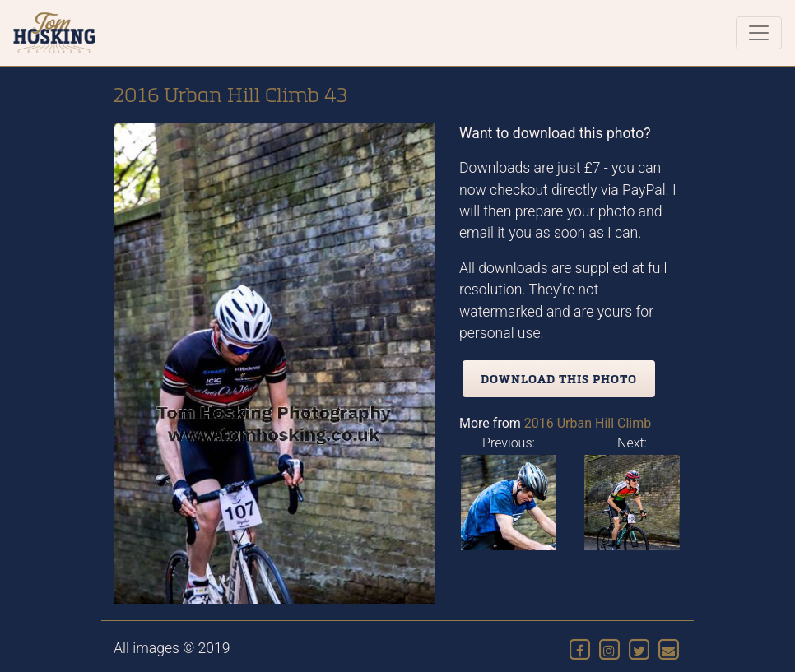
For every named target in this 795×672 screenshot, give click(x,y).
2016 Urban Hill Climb (588, 423)
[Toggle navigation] (759, 33)
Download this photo (559, 379)
